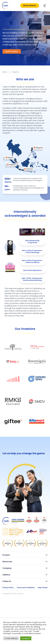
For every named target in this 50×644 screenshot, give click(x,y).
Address (25, 575)
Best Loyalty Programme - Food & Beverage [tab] (32, 251)
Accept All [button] (26, 638)
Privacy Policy (8, 588)
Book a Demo (30, 5)
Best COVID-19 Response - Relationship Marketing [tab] (32, 279)
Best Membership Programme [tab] (32, 242)
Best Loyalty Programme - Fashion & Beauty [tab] (32, 261)
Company (25, 568)
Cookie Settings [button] (11, 638)
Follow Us (25, 581)
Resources (25, 562)
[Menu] (44, 5)
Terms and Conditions (26, 588)
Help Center (43, 588)
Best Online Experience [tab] (32, 270)
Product (25, 555)
